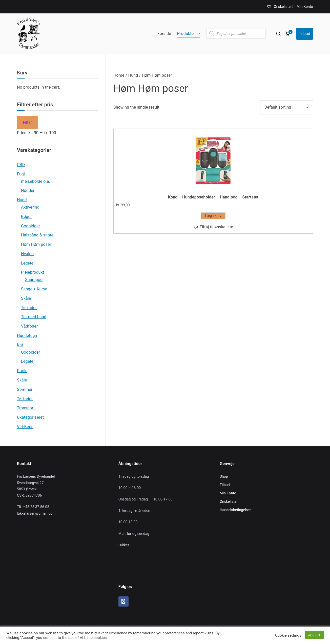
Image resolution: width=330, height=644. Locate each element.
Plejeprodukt (33, 272)
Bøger (26, 217)
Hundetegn (27, 336)
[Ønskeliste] (280, 7)
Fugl (21, 174)
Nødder (28, 190)
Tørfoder (29, 308)
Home (119, 75)
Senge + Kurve (34, 289)
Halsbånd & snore (37, 235)
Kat (20, 345)
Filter (27, 122)
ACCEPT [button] (314, 635)
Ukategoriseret (30, 417)
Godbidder (30, 226)
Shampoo (34, 280)
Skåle (26, 298)
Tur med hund (34, 317)
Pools (22, 371)
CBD (21, 165)
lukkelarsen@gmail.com (36, 513)
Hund (133, 75)
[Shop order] (287, 107)
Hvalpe (27, 254)
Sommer (25, 389)
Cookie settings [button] (288, 635)
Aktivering (30, 207)
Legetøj (28, 263)
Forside (164, 34)
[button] (198, 34)
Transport (26, 408)
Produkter (189, 34)
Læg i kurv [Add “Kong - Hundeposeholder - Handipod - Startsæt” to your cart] (213, 216)
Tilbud (305, 34)
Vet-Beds (25, 427)
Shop (224, 476)
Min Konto (305, 7)
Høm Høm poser (36, 244)
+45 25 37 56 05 (36, 507)
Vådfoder (29, 326)
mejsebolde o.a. (36, 181)
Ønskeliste (228, 501)
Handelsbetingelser (235, 510)
